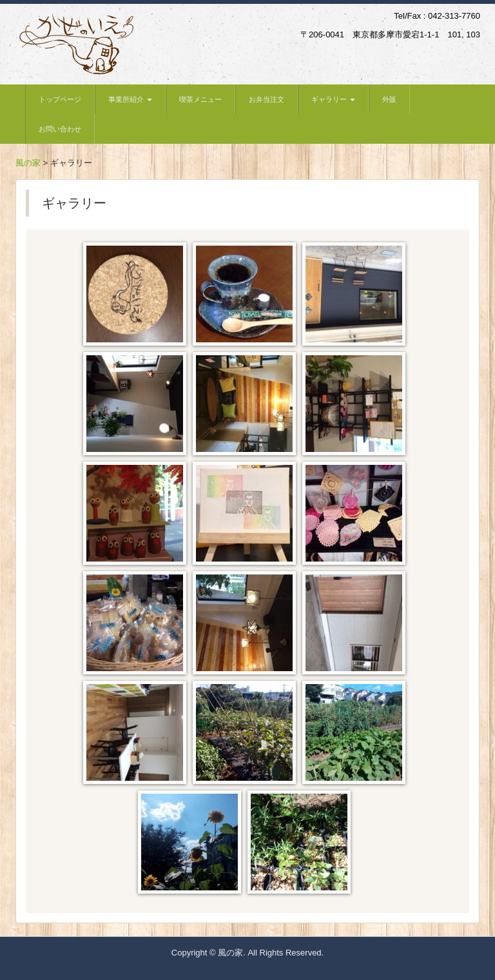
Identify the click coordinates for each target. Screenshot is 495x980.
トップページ (60, 99)
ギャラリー (333, 99)
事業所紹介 (130, 99)
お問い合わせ (60, 129)
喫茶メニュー (200, 99)
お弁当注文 (267, 99)
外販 (389, 99)
